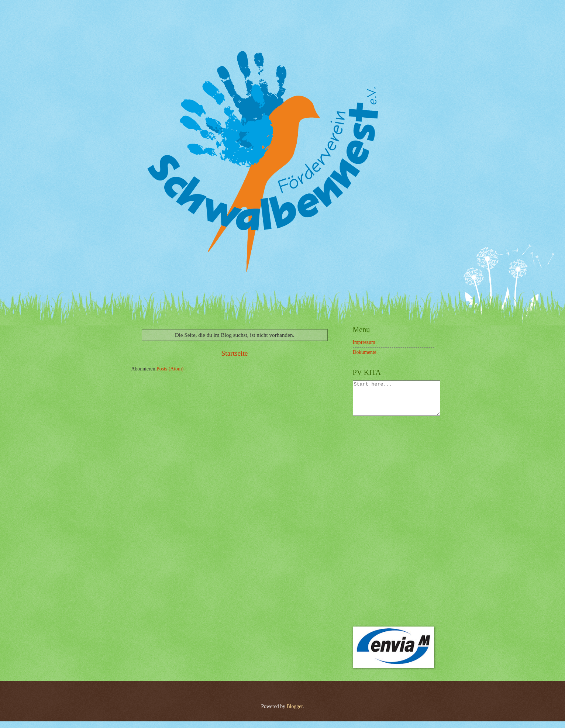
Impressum (364, 342)
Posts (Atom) (170, 369)
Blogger (294, 713)
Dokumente (365, 352)
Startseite (235, 353)
